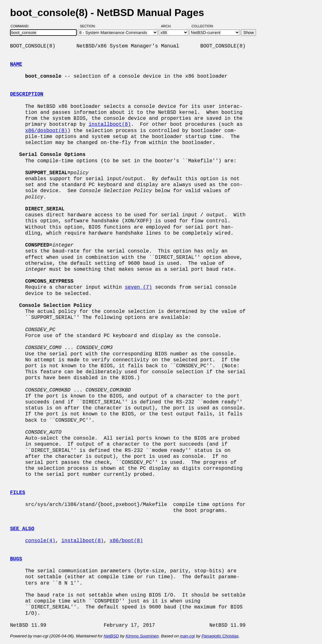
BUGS (16, 559)
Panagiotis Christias (220, 636)
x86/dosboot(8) (46, 131)
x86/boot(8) (126, 541)
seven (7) (138, 287)
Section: (89, 26)
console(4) (40, 541)
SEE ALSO (22, 529)
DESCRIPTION (27, 94)
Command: (22, 26)
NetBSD (111, 636)
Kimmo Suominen (142, 636)
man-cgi (187, 636)
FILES (18, 493)
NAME (16, 64)
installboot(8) (110, 125)
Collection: (203, 26)
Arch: (169, 26)
